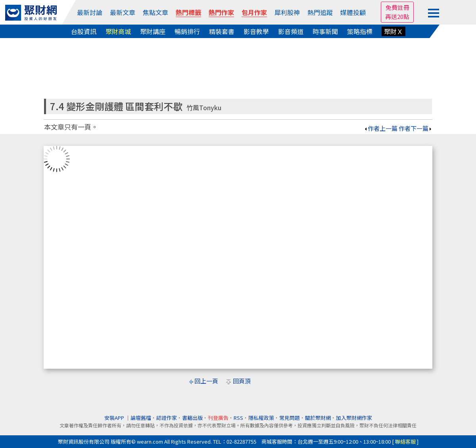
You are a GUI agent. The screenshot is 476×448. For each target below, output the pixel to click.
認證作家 (167, 418)
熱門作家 (221, 12)
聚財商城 (118, 31)
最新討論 (90, 12)
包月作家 (254, 12)
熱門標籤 (188, 12)
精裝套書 (222, 31)
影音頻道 (291, 31)
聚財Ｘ (393, 31)
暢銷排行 (187, 31)
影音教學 (256, 31)
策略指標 (360, 31)
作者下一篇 (416, 128)
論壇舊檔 (141, 418)
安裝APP (115, 418)
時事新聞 (325, 31)
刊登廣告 (218, 418)
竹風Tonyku (204, 108)
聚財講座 (153, 31)
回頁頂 (242, 381)
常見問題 (290, 418)
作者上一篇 (381, 128)
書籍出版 (192, 418)
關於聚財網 (318, 418)
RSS (238, 418)
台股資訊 (84, 31)
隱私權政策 (261, 418)
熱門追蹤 (320, 12)
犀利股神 (287, 12)
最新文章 (123, 12)
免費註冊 (397, 7)
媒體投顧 (353, 12)
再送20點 (397, 16)
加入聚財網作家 (354, 418)
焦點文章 (155, 12)
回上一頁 (206, 381)
